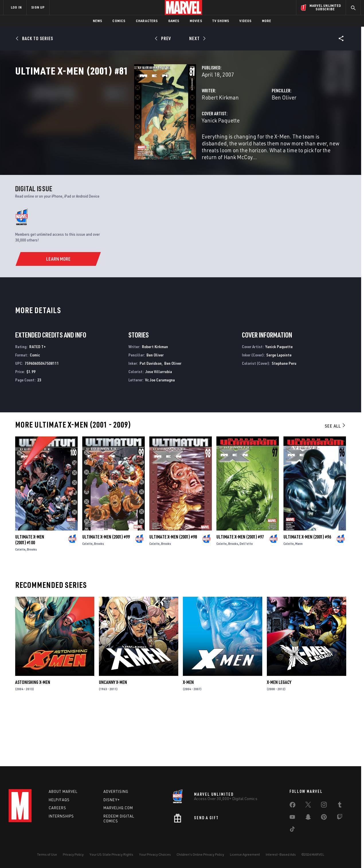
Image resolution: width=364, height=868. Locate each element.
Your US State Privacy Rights (111, 854)
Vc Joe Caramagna (160, 433)
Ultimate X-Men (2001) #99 (106, 591)
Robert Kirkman (137, 123)
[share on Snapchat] (308, 818)
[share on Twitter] (308, 806)
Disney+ (112, 800)
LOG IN (16, 7)
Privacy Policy (73, 854)
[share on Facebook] (292, 806)
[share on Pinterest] (324, 818)
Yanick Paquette (137, 146)
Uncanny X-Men (113, 736)
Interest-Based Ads (281, 854)
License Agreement (245, 854)
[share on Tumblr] (340, 806)
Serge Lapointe (279, 409)
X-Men (188, 736)
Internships (61, 816)
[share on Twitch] (340, 818)
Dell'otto (246, 597)
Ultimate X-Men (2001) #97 (240, 591)
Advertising (116, 791)
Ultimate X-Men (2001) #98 (173, 591)
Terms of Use (47, 854)
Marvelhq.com (118, 808)
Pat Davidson (151, 417)
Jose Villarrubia (159, 425)
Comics (119, 21)
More (267, 21)
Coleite (20, 603)
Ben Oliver (242, 123)
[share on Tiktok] (292, 830)
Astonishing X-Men (33, 736)
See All (335, 480)
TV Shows (221, 21)
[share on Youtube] (292, 818)
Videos (245, 21)
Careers (57, 808)
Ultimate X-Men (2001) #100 (30, 594)
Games (174, 21)
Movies (196, 21)
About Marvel (63, 791)
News (98, 21)
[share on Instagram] (324, 806)
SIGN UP (38, 7)
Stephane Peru (284, 417)
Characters (147, 21)
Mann (299, 597)
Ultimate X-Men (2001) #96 (307, 591)
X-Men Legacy (279, 736)
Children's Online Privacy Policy (200, 854)
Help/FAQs (59, 800)
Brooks (32, 603)
